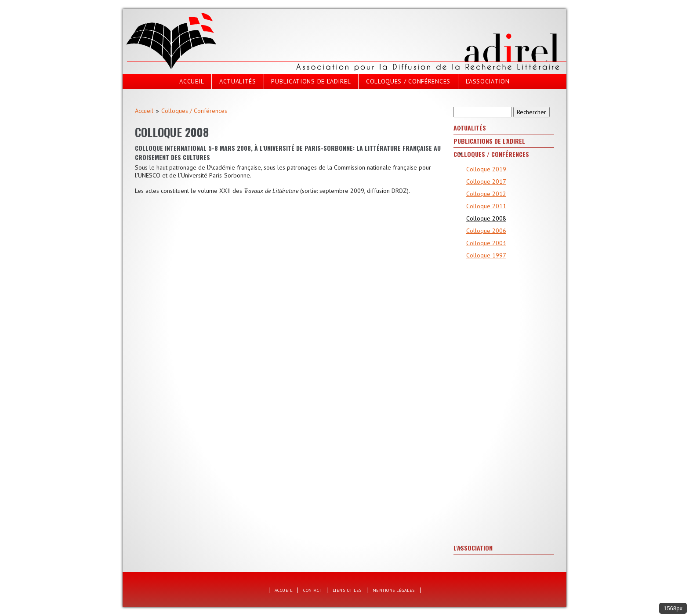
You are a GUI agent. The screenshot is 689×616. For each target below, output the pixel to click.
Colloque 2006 (486, 231)
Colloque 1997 (486, 255)
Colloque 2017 (486, 181)
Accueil (192, 81)
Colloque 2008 (486, 218)
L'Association (488, 81)
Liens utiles (347, 590)
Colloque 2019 (486, 169)
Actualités (238, 81)
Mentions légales (394, 590)
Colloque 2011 (486, 206)
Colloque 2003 (486, 243)
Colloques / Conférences (408, 81)
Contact (312, 590)
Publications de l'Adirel (311, 81)
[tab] (504, 128)
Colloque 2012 (486, 194)
